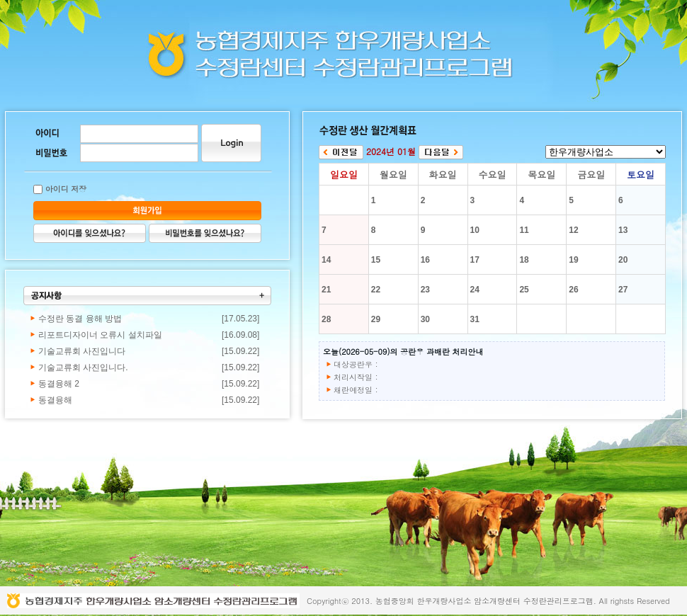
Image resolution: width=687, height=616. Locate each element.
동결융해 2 (59, 384)
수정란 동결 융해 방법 (80, 319)
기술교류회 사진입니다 (82, 351)
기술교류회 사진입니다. (83, 367)
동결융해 (55, 400)
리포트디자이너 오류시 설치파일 (100, 335)
